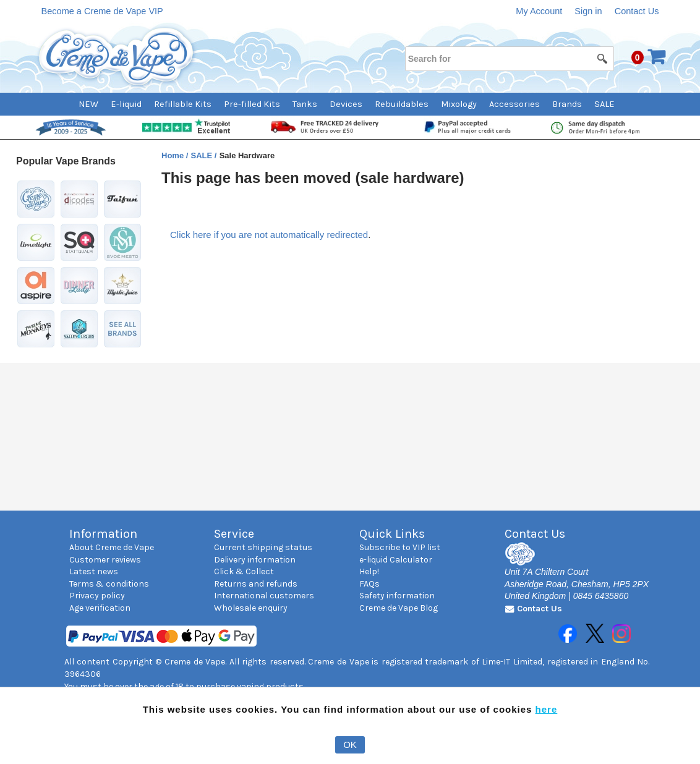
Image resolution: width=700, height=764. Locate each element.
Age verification (100, 608)
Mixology (459, 104)
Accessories (514, 104)
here (547, 709)
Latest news (94, 571)
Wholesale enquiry (251, 608)
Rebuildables (402, 104)
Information (103, 534)
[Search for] (509, 59)
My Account (539, 11)
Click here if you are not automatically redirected (269, 235)
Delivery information (255, 560)
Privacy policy (97, 596)
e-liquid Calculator (396, 560)
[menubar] (350, 104)
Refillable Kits (183, 104)
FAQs (369, 584)
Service (234, 534)
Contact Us (637, 11)
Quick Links (392, 534)
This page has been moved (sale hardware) (313, 178)
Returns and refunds (256, 584)
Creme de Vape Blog (399, 608)
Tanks (305, 104)
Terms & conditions (109, 584)
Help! (369, 571)
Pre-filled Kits (252, 104)
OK (350, 745)
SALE (604, 104)
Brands (567, 104)
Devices (346, 104)
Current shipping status (263, 547)
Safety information (397, 596)
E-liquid (126, 104)
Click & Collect (244, 571)
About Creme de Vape (112, 547)
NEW (88, 104)
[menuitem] (95, 104)
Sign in (588, 11)
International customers (264, 596)
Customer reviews (105, 560)
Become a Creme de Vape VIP (102, 11)
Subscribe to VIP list (400, 547)
